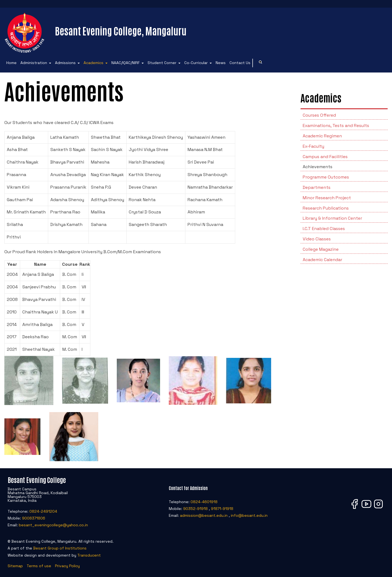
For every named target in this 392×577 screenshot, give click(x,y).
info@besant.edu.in (249, 515)
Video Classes (317, 239)
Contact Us (240, 63)
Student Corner (162, 63)
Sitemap (15, 566)
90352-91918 (195, 509)
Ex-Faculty (313, 146)
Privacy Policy (67, 566)
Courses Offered (319, 115)
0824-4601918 (204, 502)
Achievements (318, 167)
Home (11, 63)
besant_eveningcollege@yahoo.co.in (53, 525)
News (221, 63)
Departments (317, 187)
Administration (34, 63)
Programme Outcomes (326, 177)
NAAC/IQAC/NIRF (125, 63)
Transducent (89, 555)
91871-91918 (222, 509)
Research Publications (326, 208)
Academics (94, 63)
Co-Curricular (196, 63)
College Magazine (321, 249)
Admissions (65, 63)
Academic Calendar (322, 260)
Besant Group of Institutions (60, 548)
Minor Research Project (327, 198)
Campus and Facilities (325, 157)
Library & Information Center (332, 218)
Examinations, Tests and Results (336, 126)
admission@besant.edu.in (204, 515)
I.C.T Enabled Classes (324, 229)
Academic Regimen (322, 136)
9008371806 (34, 518)
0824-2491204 (43, 511)
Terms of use (39, 566)
